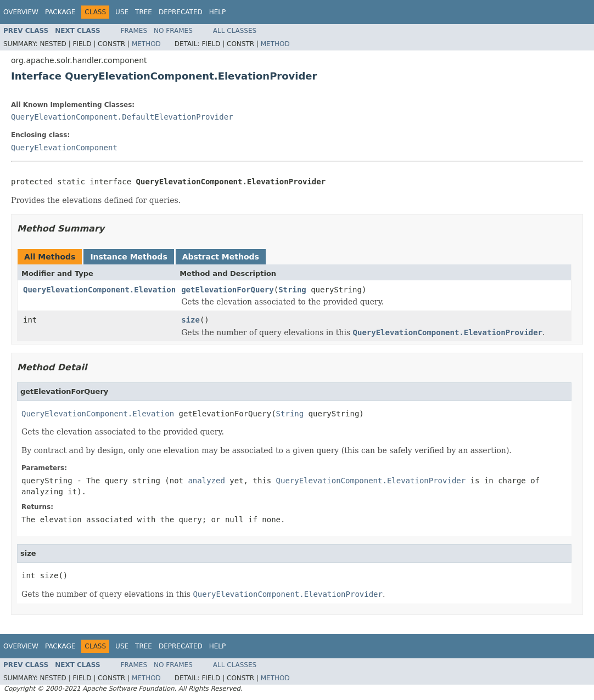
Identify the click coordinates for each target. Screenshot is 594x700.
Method (146, 44)
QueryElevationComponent (64, 148)
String (292, 290)
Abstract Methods (221, 257)
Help (218, 12)
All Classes (235, 31)
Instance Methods (128, 257)
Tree (144, 12)
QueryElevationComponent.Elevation (99, 290)
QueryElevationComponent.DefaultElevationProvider (122, 117)
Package (60, 12)
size (190, 320)
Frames (134, 31)
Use (122, 12)
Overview (21, 12)
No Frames (173, 31)
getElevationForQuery (228, 290)
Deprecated (181, 12)
